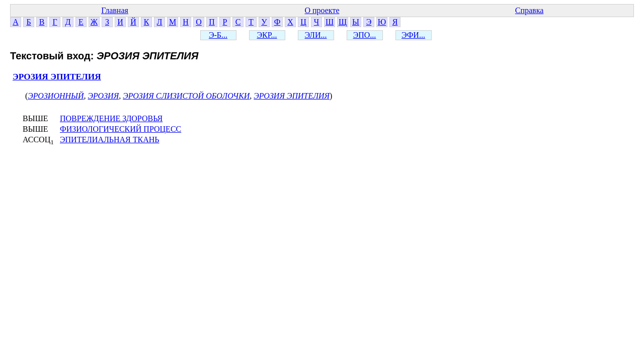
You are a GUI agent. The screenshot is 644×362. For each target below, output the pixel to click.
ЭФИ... (413, 35)
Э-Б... (218, 35)
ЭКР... (267, 35)
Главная (115, 10)
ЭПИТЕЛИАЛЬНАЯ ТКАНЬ (110, 140)
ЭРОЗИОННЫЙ (56, 96)
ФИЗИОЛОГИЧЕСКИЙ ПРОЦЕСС (120, 129)
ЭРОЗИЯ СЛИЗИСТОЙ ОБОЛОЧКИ (186, 96)
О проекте (322, 10)
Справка (530, 10)
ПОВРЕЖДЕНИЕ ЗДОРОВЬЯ (111, 118)
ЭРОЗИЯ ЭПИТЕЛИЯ (57, 77)
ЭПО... (365, 35)
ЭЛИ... (316, 35)
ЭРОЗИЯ (104, 96)
